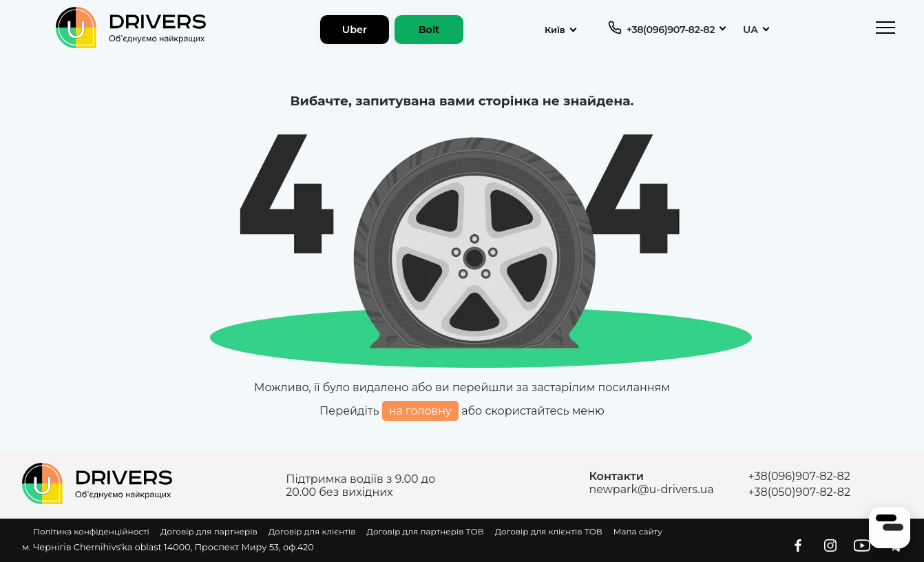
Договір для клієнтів (312, 531)
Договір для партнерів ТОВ (426, 531)
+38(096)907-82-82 (671, 30)
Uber (355, 30)
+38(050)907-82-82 (799, 492)
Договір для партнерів (209, 531)
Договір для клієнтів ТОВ (549, 531)
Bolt (429, 30)
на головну (420, 411)
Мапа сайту (638, 531)
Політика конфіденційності (91, 531)
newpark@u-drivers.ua (651, 489)
